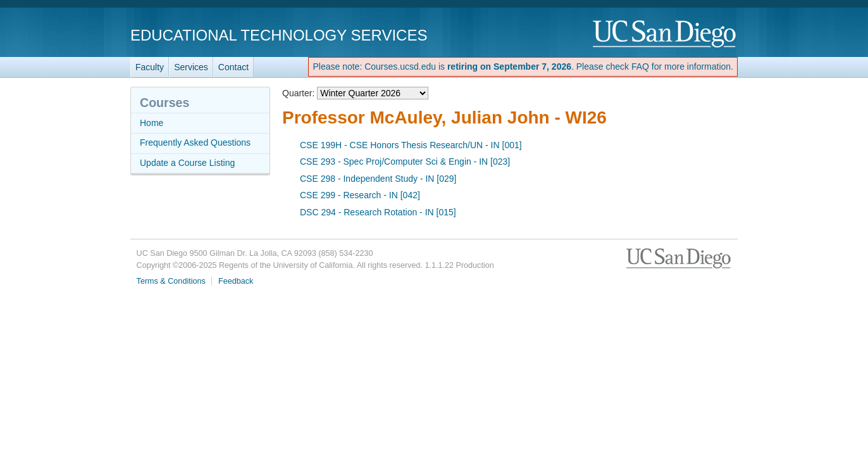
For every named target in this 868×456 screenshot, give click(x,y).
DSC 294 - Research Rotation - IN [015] (378, 212)
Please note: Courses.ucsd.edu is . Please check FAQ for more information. (523, 66)
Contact (233, 67)
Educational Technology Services (279, 35)
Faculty (150, 67)
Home (152, 123)
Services (191, 67)
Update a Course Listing (187, 163)
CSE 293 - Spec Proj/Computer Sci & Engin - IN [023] (405, 161)
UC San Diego (665, 35)
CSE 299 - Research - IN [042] (360, 195)
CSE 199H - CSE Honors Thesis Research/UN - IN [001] (411, 145)
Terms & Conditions (171, 281)
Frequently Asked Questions (195, 142)
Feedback (236, 281)
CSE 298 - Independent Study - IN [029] (378, 179)
